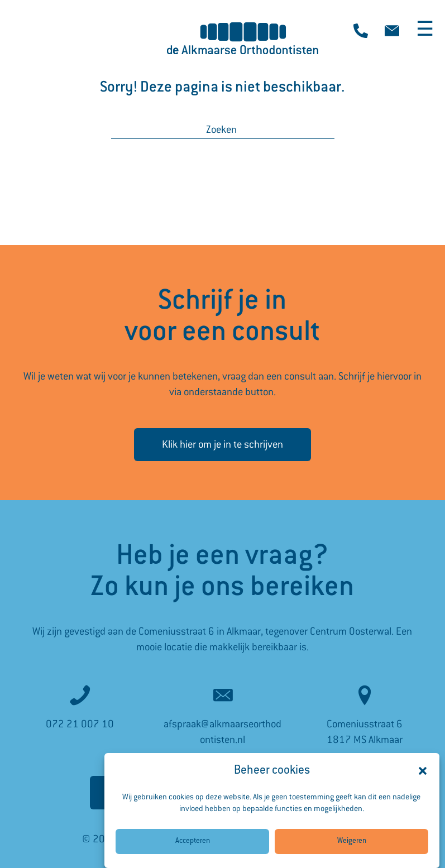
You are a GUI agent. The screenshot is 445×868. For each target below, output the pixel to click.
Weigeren (352, 852)
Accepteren (193, 852)
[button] (423, 781)
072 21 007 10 (80, 724)
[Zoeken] (223, 130)
